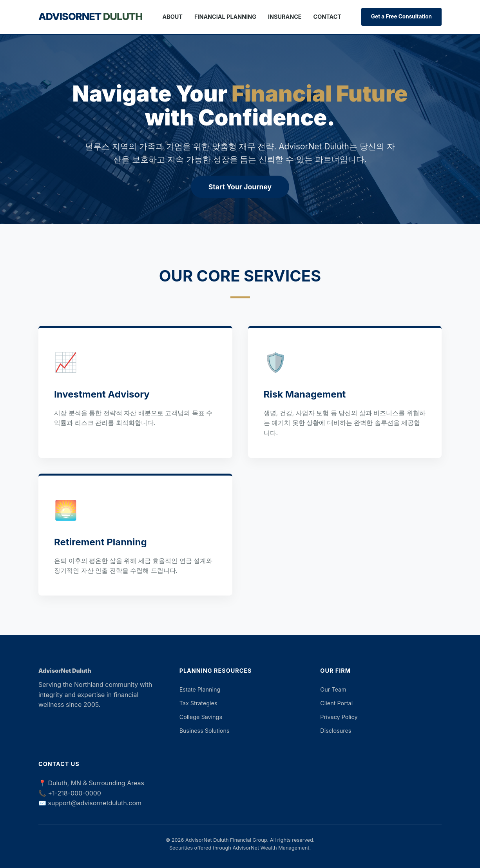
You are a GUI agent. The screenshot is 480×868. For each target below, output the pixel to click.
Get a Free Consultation (401, 16)
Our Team (333, 689)
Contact (327, 17)
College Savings (201, 717)
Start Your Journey (240, 187)
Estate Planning (200, 689)
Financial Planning (225, 17)
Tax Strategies (198, 703)
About (172, 17)
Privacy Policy (339, 717)
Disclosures (336, 731)
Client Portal (336, 703)
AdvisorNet (91, 16)
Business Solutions (205, 731)
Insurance (285, 17)
